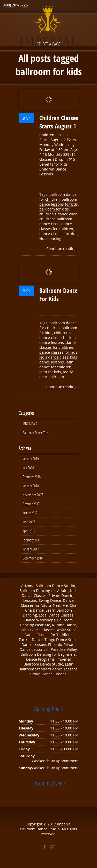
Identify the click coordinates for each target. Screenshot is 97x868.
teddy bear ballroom (56, 374)
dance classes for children (56, 226)
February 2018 (32, 478)
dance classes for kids (58, 234)
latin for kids (50, 372)
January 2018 (31, 487)
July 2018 (28, 469)
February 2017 (32, 543)
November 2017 (33, 497)
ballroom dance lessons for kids (59, 202)
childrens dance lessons (58, 340)
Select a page (49, 44)
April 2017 (29, 534)
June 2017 (29, 524)
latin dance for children (56, 364)
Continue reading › (62, 249)
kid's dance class (54, 357)
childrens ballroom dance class (56, 221)
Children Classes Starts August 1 (59, 122)
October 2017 (31, 506)
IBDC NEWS (30, 424)
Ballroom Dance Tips (36, 433)
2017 (52, 828)
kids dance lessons (58, 360)
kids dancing (50, 238)
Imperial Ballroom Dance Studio (46, 830)
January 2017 (31, 552)
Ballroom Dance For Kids (58, 295)
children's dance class (58, 214)
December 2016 (33, 562)
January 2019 (31, 459)
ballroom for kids (54, 209)
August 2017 (30, 515)
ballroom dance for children (58, 197)
